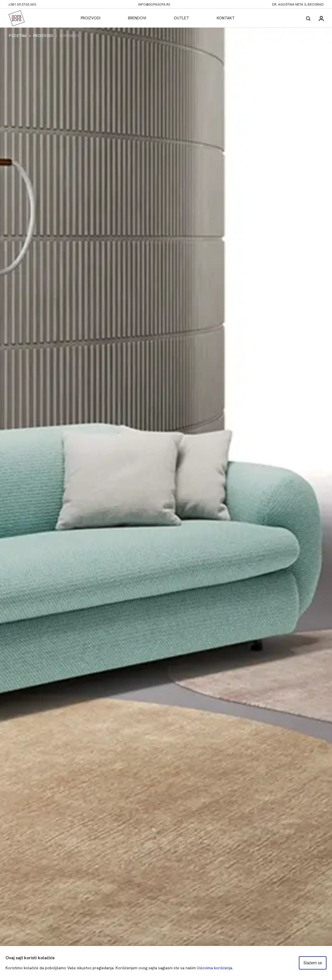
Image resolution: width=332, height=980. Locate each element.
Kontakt (226, 18)
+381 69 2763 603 (22, 4)
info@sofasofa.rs (154, 4)
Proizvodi (91, 18)
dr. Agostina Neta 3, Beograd (298, 4)
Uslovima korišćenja (215, 968)
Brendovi (137, 18)
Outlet (181, 18)
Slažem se (313, 963)
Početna (18, 36)
